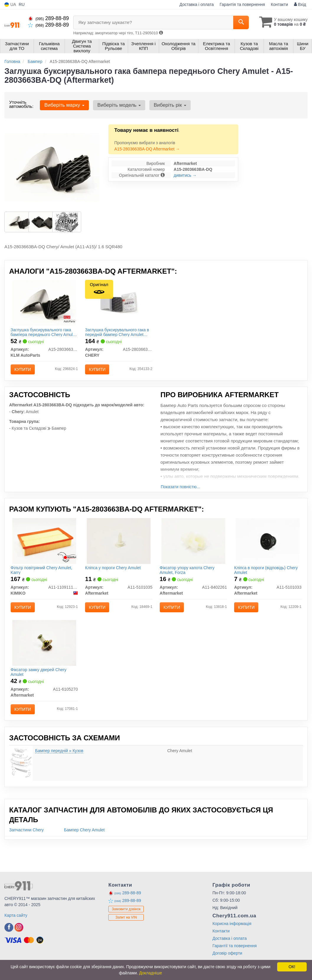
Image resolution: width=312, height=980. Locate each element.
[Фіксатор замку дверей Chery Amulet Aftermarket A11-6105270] (44, 654)
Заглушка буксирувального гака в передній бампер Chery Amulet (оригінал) (118, 334)
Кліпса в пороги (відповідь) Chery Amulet (268, 576)
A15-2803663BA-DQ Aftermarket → (147, 149)
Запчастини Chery (26, 844)
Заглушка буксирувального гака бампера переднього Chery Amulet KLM (43, 334)
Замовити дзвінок (126, 924)
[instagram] (19, 942)
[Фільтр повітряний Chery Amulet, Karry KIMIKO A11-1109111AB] (44, 547)
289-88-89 (48, 18)
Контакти (280, 4)
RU (22, 4)
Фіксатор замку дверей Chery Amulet (40, 683)
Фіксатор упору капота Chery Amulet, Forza (189, 576)
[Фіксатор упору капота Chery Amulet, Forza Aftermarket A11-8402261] (193, 547)
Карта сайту (16, 929)
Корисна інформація (232, 938)
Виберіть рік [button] (166, 105)
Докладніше (151, 973)
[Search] (238, 22)
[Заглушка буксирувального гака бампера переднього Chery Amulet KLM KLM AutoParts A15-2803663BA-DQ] (44, 304)
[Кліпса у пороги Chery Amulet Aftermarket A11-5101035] (119, 547)
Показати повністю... (180, 491)
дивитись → (185, 175)
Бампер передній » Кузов (59, 765)
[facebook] (9, 942)
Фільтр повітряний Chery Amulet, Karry (43, 576)
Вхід (300, 4)
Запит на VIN (126, 932)
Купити (24, 371)
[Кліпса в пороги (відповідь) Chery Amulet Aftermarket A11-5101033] (268, 547)
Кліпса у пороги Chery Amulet (115, 574)
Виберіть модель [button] (117, 105)
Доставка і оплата (197, 4)
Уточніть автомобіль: (21, 104)
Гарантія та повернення (242, 4)
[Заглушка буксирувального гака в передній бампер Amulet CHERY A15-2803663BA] (119, 303)
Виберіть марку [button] (63, 105)
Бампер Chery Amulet (84, 844)
